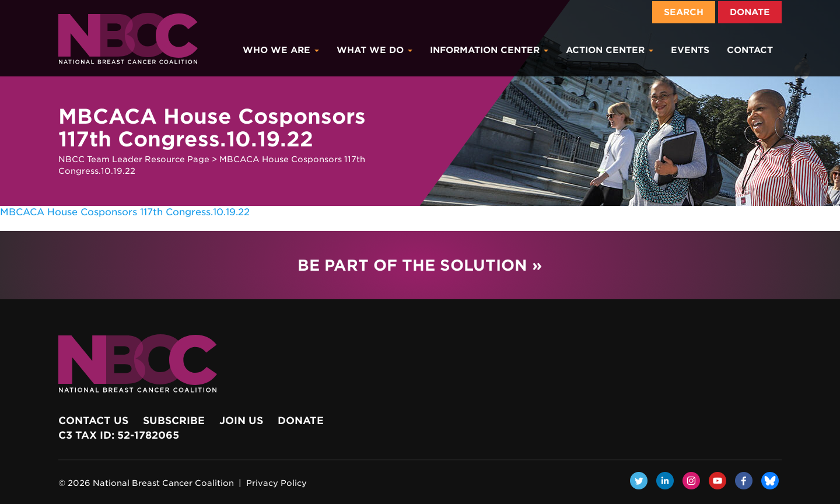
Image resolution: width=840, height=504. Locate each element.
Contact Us (93, 421)
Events (690, 50)
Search (684, 12)
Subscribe (174, 421)
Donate (750, 12)
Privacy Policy (276, 483)
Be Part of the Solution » (420, 265)
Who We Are (281, 50)
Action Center (610, 50)
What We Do (374, 50)
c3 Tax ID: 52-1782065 (119, 435)
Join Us (241, 421)
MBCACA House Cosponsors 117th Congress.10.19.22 (125, 212)
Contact (750, 50)
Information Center (489, 50)
